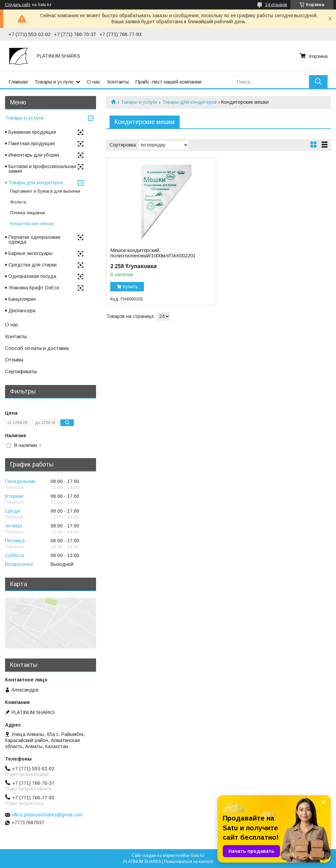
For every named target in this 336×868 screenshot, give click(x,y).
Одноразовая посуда (32, 276)
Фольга (18, 202)
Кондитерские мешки (32, 223)
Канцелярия (22, 299)
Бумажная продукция (32, 132)
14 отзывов (276, 5)
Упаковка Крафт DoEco (34, 288)
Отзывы (14, 360)
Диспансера (22, 311)
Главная (18, 82)
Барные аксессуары (30, 253)
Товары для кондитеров (189, 102)
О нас (94, 82)
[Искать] (318, 82)
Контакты (118, 82)
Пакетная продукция (32, 143)
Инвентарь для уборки (34, 155)
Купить (130, 287)
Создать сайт (18, 5)
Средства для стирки (33, 265)
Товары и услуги (54, 82)
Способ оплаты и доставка (37, 348)
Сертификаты (21, 371)
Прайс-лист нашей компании (169, 82)
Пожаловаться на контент (189, 862)
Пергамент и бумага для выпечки (45, 191)
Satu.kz (198, 856)
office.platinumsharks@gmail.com (47, 815)
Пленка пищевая (27, 213)
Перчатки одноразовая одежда (34, 239)
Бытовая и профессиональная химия (42, 169)
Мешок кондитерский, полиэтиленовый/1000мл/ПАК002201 (153, 253)
